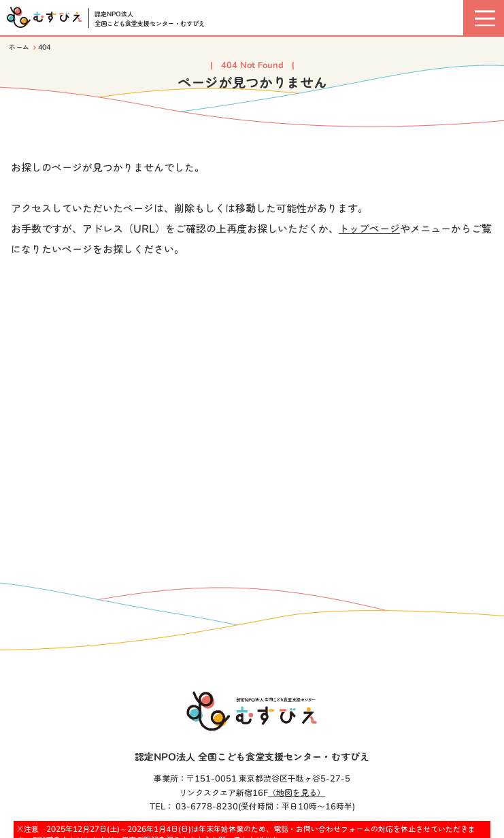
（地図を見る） (297, 793)
